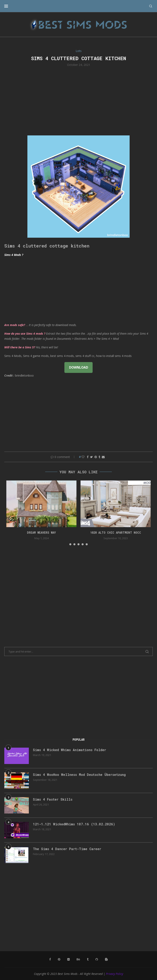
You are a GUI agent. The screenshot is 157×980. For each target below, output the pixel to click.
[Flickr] (68, 959)
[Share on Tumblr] (99, 457)
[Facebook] (50, 959)
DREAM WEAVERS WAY (41, 533)
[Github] (97, 959)
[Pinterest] (59, 959)
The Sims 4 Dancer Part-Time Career (67, 849)
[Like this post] (83, 457)
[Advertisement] (78, 101)
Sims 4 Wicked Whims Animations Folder (70, 750)
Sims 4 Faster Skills (53, 799)
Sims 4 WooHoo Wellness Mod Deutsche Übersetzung (79, 775)
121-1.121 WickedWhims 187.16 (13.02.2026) (74, 824)
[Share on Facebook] (88, 457)
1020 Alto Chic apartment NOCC (116, 533)
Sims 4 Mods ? (14, 255)
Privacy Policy (114, 974)
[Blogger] (106, 959)
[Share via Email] (103, 457)
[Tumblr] (88, 959)
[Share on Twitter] (91, 457)
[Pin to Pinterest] (96, 457)
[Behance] (78, 959)
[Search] (151, 6)
